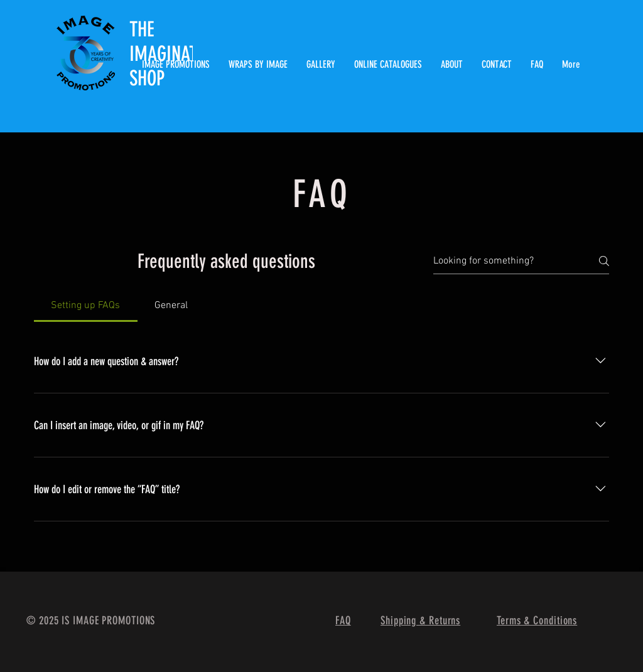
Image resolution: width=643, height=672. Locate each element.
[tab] (86, 306)
